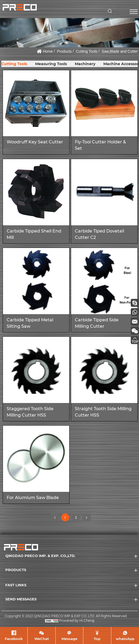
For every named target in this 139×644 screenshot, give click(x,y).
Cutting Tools (87, 51)
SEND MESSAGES (21, 599)
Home (48, 51)
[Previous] (55, 517)
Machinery (85, 64)
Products (64, 51)
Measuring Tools (51, 64)
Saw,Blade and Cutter (120, 51)
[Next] (87, 517)
